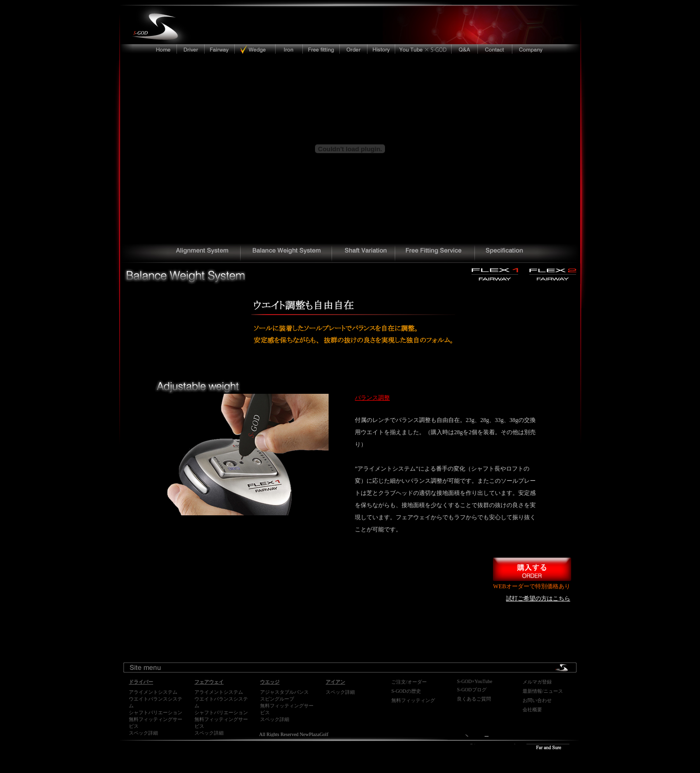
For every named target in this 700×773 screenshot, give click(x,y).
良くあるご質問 (474, 699)
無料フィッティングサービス (321, 49)
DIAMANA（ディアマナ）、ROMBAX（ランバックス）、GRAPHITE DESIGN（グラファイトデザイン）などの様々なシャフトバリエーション (366, 254)
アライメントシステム (153, 692)
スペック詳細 (143, 733)
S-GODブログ (472, 690)
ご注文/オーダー (409, 682)
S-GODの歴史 (406, 691)
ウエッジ (255, 49)
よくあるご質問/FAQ (465, 49)
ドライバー (191, 49)
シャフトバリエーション (156, 712)
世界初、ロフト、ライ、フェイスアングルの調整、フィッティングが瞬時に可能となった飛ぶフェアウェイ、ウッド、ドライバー (181, 254)
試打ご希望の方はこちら (538, 598)
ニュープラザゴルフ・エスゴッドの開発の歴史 (382, 49)
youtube (424, 49)
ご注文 (354, 49)
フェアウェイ (220, 49)
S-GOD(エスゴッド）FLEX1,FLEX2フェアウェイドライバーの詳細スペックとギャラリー (528, 254)
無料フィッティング (413, 700)
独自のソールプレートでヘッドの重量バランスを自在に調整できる (288, 254)
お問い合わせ (537, 700)
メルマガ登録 (537, 682)
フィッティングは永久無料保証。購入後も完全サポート (437, 254)
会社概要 (550, 49)
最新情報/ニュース (543, 691)
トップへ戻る (145, 49)
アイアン (288, 49)
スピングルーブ (277, 699)
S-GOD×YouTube (475, 681)
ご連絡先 (495, 49)
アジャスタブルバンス (284, 692)
